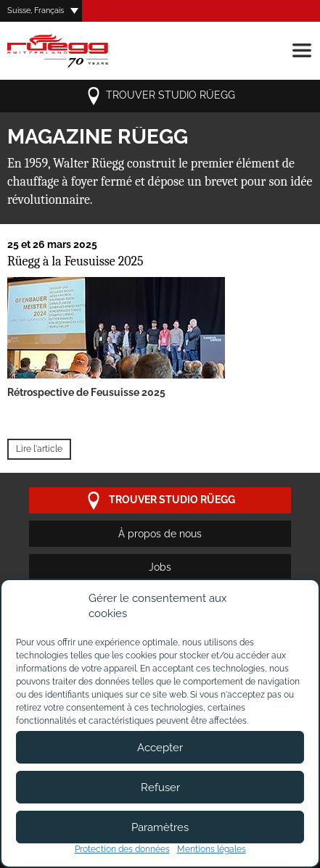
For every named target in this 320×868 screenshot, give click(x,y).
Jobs (160, 567)
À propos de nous (160, 534)
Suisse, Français (36, 11)
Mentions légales (212, 849)
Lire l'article (39, 449)
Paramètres (160, 827)
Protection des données (122, 849)
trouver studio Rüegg (160, 96)
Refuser (160, 788)
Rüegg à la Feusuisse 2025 (75, 261)
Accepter (160, 748)
